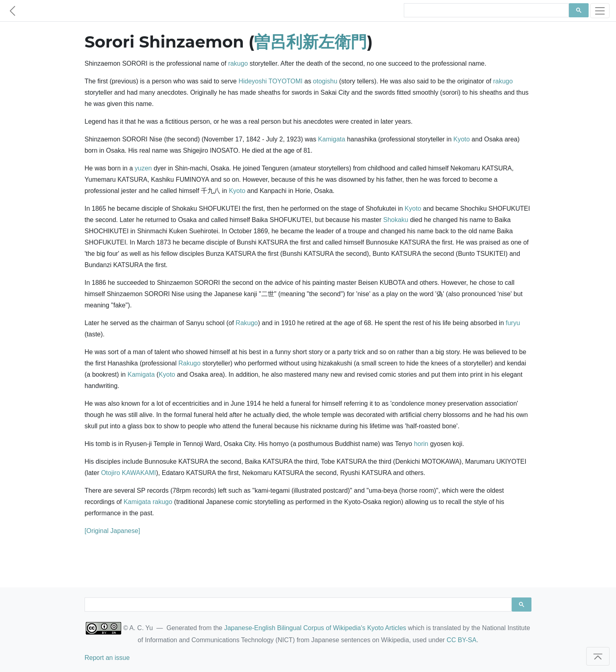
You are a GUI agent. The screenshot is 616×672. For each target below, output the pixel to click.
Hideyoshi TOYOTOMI (270, 81)
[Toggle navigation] (600, 11)
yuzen (144, 168)
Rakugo (247, 323)
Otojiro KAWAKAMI (129, 473)
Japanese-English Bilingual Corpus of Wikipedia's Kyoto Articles (315, 628)
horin (421, 444)
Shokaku (396, 220)
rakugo (238, 63)
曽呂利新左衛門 (310, 42)
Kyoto (462, 139)
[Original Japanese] (112, 531)
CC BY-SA (461, 640)
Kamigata (332, 139)
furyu (513, 323)
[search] (486, 10)
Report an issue (107, 658)
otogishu (325, 81)
